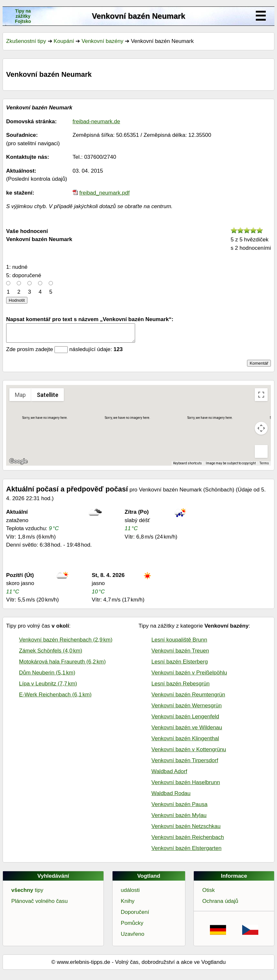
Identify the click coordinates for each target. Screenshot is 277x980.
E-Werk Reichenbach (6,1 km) (55, 698)
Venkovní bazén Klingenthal (185, 742)
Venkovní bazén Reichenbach (188, 841)
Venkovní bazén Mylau (179, 819)
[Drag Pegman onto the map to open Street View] (261, 455)
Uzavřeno (133, 938)
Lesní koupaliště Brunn (179, 644)
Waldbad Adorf (169, 775)
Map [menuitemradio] (20, 399)
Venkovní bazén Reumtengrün (188, 698)
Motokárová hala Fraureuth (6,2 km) (62, 666)
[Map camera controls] (261, 432)
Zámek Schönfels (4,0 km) (51, 655)
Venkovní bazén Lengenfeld (185, 720)
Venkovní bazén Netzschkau (186, 830)
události (130, 894)
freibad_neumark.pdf (104, 193)
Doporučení (135, 916)
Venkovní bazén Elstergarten (187, 852)
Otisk (208, 894)
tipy (27, 894)
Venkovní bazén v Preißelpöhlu (189, 677)
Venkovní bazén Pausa (180, 808)
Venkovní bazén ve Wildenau (187, 731)
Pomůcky (132, 927)
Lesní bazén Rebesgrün (181, 687)
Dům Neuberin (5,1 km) (47, 677)
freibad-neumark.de (96, 121)
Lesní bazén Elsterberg (180, 666)
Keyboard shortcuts (188, 467)
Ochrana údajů (220, 905)
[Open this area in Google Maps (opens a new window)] (18, 465)
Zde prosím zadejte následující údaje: (64, 353)
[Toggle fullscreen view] (261, 399)
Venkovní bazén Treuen (180, 655)
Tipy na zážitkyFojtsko (23, 16)
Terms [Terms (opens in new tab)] (264, 467)
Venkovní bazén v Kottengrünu (189, 753)
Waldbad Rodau (171, 797)
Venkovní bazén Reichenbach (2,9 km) (66, 644)
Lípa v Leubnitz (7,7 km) (48, 687)
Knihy (128, 905)
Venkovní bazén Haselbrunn (186, 786)
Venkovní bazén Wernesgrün (187, 709)
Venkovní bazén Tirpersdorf (185, 764)
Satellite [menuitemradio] (48, 399)
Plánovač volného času (40, 905)
